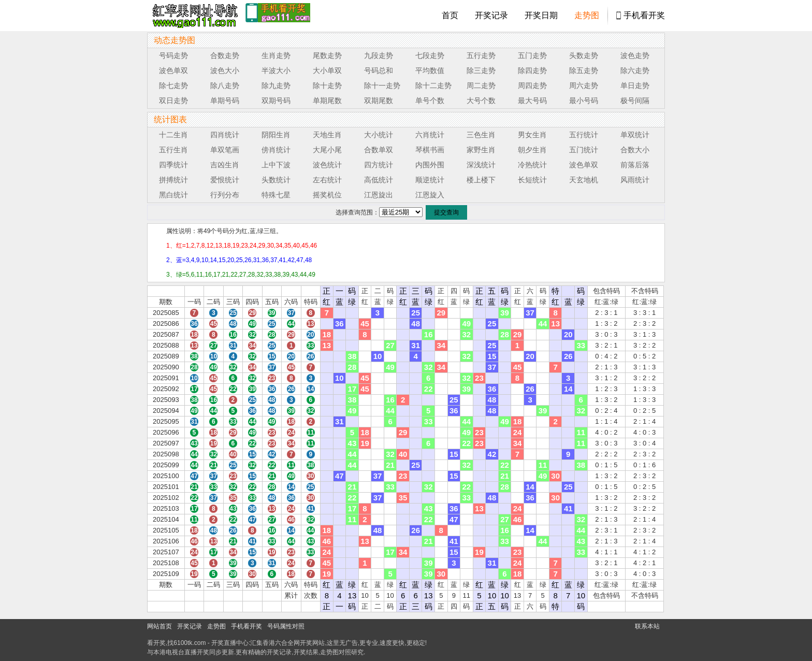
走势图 (587, 15)
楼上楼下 (481, 180)
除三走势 (481, 70)
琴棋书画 (430, 150)
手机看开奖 (644, 15)
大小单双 (327, 70)
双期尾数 (379, 100)
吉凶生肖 (225, 165)
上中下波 (276, 165)
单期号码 (225, 100)
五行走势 (481, 55)
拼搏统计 (173, 180)
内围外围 (430, 165)
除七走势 (173, 85)
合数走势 (225, 55)
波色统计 (327, 165)
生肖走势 (276, 55)
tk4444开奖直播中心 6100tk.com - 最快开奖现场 (194, 16)
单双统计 (635, 135)
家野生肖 (481, 150)
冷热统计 (532, 165)
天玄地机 (584, 180)
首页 (450, 15)
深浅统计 (481, 165)
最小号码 (584, 100)
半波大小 (276, 70)
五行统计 (584, 135)
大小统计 (379, 135)
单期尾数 (327, 100)
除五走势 (584, 70)
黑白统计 (173, 195)
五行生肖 (173, 150)
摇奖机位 (327, 195)
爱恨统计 (225, 180)
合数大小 (635, 150)
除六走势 (635, 70)
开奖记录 (491, 15)
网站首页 (160, 626)
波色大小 (225, 70)
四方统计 (379, 165)
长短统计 (532, 180)
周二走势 (481, 85)
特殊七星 (276, 195)
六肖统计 (430, 135)
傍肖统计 (276, 150)
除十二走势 (433, 85)
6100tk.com (190, 643)
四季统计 (173, 165)
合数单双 (379, 150)
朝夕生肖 (532, 150)
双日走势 (173, 100)
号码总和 (379, 70)
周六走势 (584, 85)
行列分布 (225, 195)
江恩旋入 (430, 195)
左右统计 (327, 180)
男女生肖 (532, 135)
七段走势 (430, 55)
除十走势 (327, 85)
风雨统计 (635, 180)
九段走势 (379, 55)
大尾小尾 (327, 150)
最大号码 (532, 100)
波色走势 (635, 55)
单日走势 (635, 85)
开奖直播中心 (230, 643)
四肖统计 (225, 135)
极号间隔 (635, 100)
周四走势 (532, 85)
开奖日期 (541, 15)
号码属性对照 (286, 626)
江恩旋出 (379, 195)
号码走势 (173, 55)
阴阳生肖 (276, 135)
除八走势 (225, 85)
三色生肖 (481, 135)
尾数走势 (327, 55)
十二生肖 (173, 135)
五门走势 (532, 55)
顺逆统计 (430, 180)
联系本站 (647, 626)
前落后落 (635, 165)
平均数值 (430, 70)
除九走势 (276, 85)
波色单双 (173, 70)
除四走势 (532, 70)
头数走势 (584, 55)
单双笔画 (225, 150)
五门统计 (584, 150)
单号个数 (430, 100)
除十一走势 (382, 85)
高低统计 (379, 180)
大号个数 (481, 100)
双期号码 (276, 100)
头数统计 (276, 180)
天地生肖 (327, 135)
